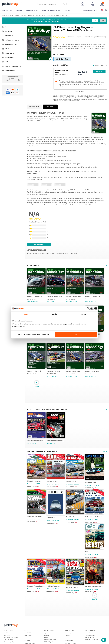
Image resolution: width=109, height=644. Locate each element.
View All (105, 266)
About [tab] (84, 314)
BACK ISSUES (33, 266)
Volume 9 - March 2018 (35, 297)
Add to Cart (35, 302)
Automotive (31, 15)
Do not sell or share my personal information (33, 334)
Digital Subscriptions (8, 15)
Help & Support (8, 71)
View (29, 302)
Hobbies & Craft (32, 10)
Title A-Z (6, 49)
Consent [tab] (25, 314)
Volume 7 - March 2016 (75, 297)
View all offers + (80, 92)
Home (5, 27)
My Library (7, 31)
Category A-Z (8, 53)
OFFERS (19, 10)
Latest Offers (8, 57)
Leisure (67, 10)
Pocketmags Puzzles (10, 40)
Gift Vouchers (8, 62)
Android (47, 641)
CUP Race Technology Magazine (45, 15)
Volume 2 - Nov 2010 (61, 15)
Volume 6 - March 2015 (94, 297)
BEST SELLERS (7, 10)
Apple (46, 639)
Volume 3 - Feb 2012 (54, 373)
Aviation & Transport (51, 10)
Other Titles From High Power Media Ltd (47, 412)
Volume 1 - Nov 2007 (94, 374)
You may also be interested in (42, 455)
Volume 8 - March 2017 (55, 297)
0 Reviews (70, 37)
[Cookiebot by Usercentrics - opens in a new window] (88, 308)
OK (76, 334)
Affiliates (67, 641)
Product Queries (69, 639)
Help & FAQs (28, 639)
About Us (88, 639)
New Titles (7, 641)
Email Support (28, 641)
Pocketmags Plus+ (10, 44)
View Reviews (39, 244)
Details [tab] (55, 314)
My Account (7, 36)
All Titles (6, 639)
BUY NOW (99, 71)
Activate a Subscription (11, 66)
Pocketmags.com (90, 641)
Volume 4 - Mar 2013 (34, 373)
